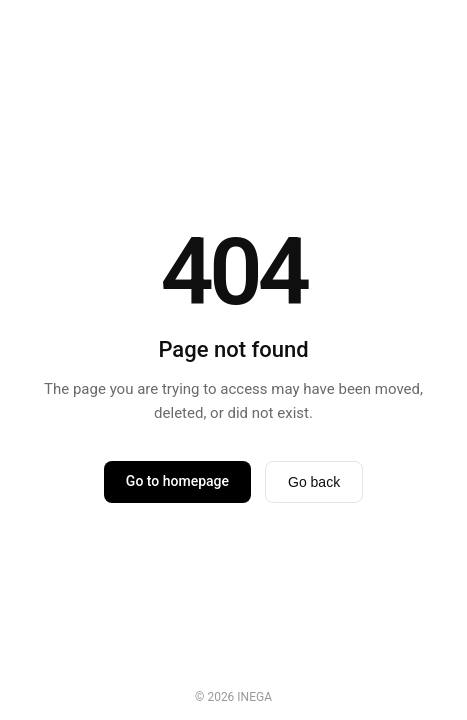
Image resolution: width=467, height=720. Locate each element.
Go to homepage (177, 481)
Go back (314, 482)
